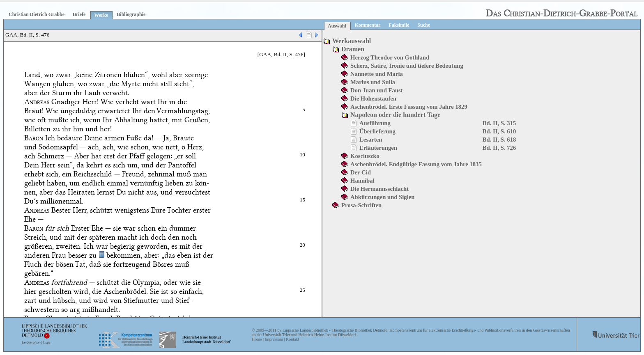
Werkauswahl (352, 41)
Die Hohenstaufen (373, 98)
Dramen (353, 49)
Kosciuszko (365, 156)
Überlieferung (377, 131)
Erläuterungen (378, 148)
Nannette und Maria (377, 74)
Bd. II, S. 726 (499, 148)
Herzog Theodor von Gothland (390, 57)
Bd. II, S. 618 (499, 140)
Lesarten (371, 140)
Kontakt (292, 339)
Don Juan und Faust (376, 90)
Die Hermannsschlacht (379, 189)
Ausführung (375, 123)
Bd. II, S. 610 (499, 131)
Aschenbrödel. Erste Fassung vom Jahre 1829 (409, 107)
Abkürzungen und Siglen (382, 197)
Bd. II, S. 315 (499, 123)
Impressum (274, 339)
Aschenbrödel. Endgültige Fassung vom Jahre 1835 (416, 164)
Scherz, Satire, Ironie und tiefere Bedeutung (407, 66)
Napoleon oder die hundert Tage (395, 115)
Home (257, 339)
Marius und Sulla (373, 82)
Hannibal (362, 181)
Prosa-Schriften (361, 205)
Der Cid (361, 172)
